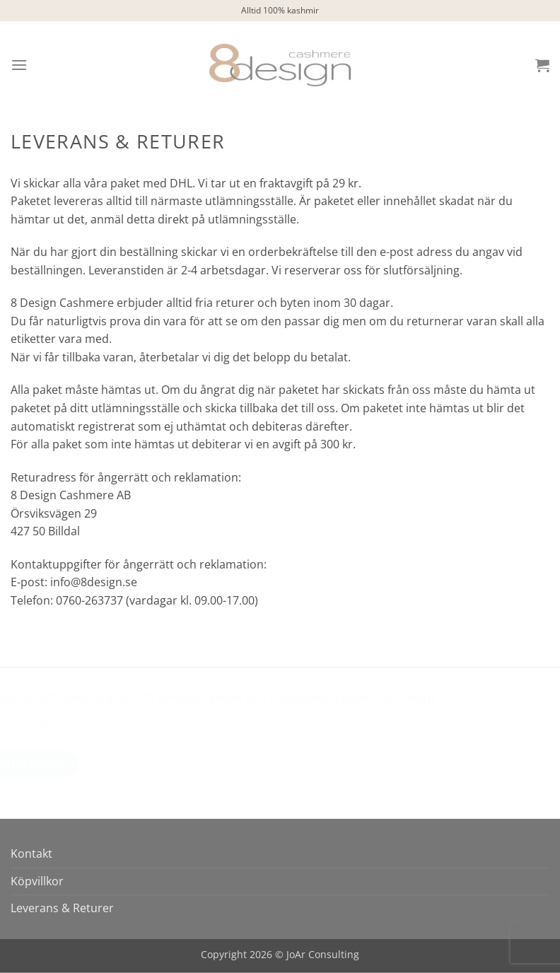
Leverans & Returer (62, 908)
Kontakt (31, 853)
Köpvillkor (37, 881)
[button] (19, 65)
